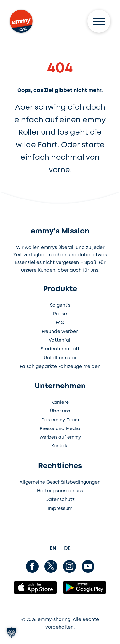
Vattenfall (60, 340)
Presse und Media (60, 429)
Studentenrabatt (60, 349)
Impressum (60, 509)
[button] (12, 632)
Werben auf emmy (60, 437)
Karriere (60, 402)
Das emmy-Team (60, 420)
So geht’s (60, 305)
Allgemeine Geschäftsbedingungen (60, 482)
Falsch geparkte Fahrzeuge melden (60, 367)
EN (53, 549)
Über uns (60, 411)
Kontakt (60, 446)
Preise (60, 314)
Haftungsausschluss (60, 491)
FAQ (60, 323)
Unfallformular (60, 358)
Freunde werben (60, 332)
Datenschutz (60, 500)
